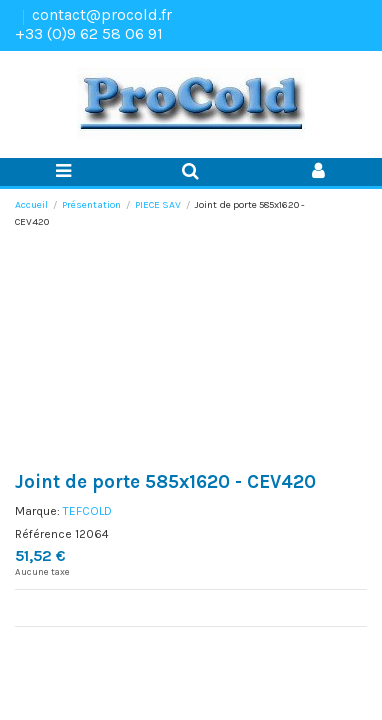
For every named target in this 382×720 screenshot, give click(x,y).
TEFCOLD (87, 511)
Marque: (37, 511)
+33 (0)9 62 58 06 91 (89, 33)
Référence (43, 534)
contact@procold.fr (102, 14)
